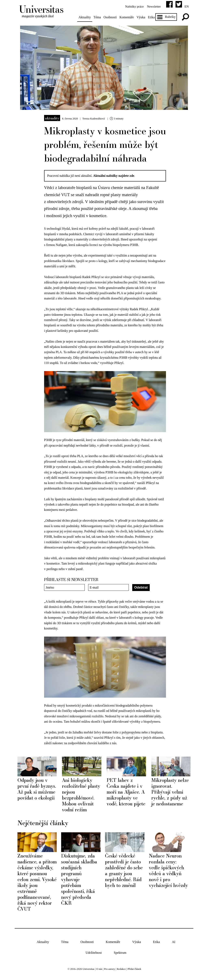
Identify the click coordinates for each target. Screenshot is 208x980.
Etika (153, 17)
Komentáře (128, 17)
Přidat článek (134, 967)
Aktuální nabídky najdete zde (115, 174)
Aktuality (86, 17)
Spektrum (120, 950)
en (185, 6)
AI (174, 940)
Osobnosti (112, 17)
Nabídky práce (132, 6)
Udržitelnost (94, 950)
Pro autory (109, 967)
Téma (99, 17)
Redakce (121, 967)
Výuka (142, 17)
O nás (99, 967)
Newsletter (152, 6)
